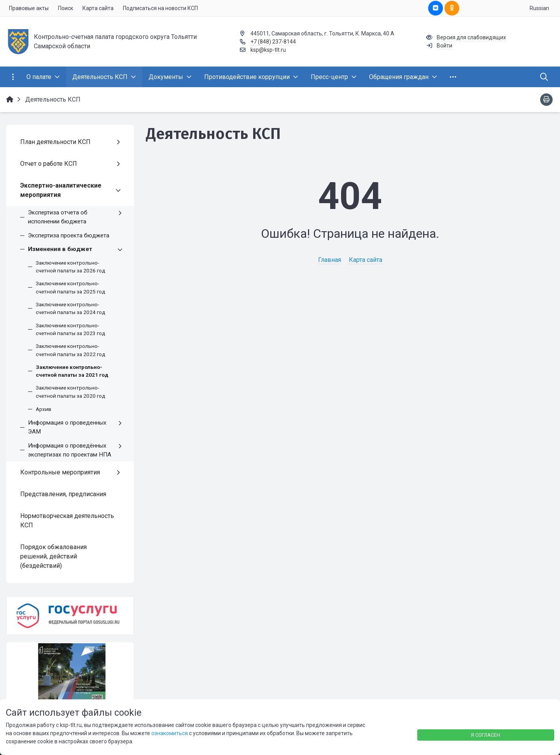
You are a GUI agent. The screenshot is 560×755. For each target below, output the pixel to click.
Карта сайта (366, 260)
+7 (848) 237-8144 (273, 42)
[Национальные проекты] (70, 677)
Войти (444, 46)
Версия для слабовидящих (471, 37)
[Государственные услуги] (70, 616)
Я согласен (486, 735)
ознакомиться (170, 733)
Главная (330, 260)
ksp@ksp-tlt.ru (268, 50)
